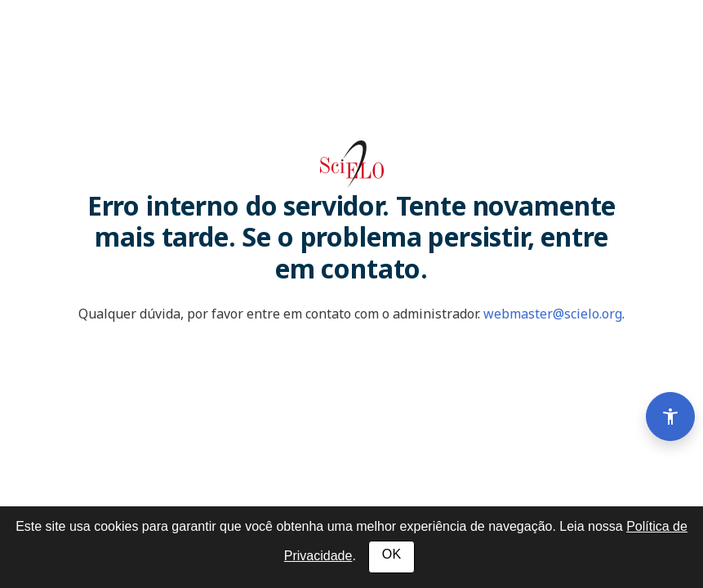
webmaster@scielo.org (553, 314)
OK (392, 554)
